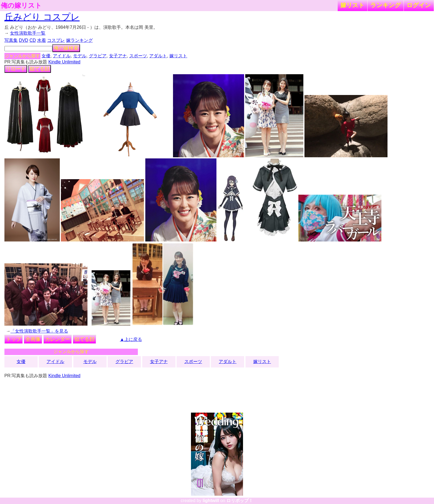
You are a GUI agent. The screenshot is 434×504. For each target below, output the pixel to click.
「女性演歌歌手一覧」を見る (39, 331)
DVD (24, 40)
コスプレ (56, 40)
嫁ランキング (79, 40)
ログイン (419, 5)
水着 (42, 40)
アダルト (158, 56)
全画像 (33, 339)
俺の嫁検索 (66, 48)
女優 (46, 56)
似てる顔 (40, 69)
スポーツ (138, 56)
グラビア (98, 56)
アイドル (62, 56)
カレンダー (58, 339)
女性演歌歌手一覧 (28, 33)
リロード (16, 69)
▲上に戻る (131, 339)
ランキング (386, 5)
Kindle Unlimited (64, 62)
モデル (80, 56)
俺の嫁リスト (21, 6)
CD (33, 40)
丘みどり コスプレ (42, 17)
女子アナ (118, 56)
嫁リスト (352, 5)
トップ (14, 339)
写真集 (11, 40)
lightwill (211, 501)
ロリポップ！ (240, 501)
